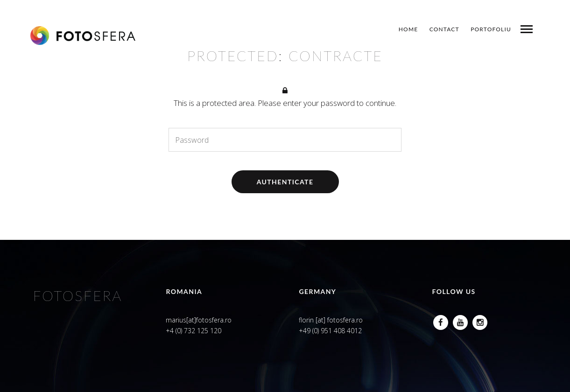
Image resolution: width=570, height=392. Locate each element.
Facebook (441, 320)
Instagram (480, 320)
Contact (444, 29)
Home (408, 29)
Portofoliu (491, 29)
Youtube (460, 320)
